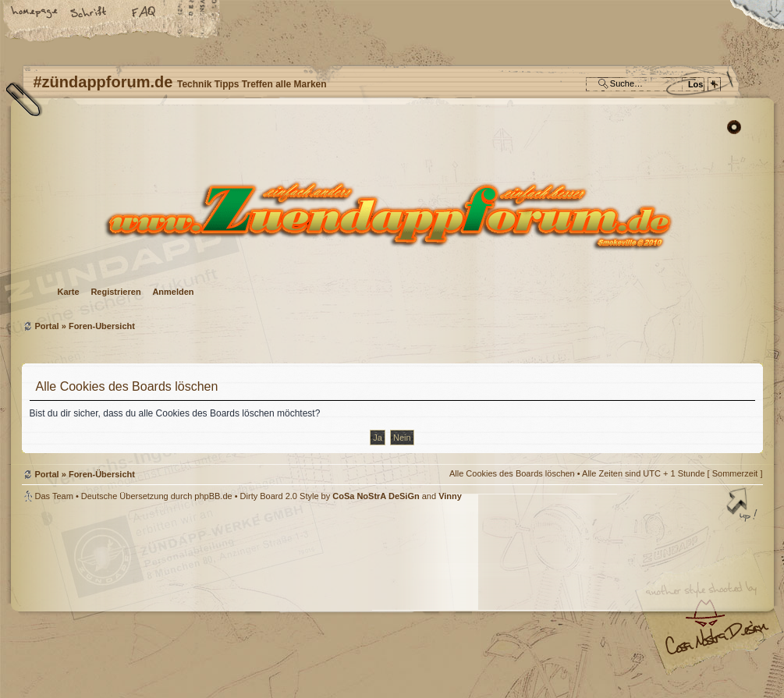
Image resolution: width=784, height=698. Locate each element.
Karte (69, 292)
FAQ (144, 13)
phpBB (197, 600)
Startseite (35, 13)
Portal (47, 326)
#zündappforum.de (268, 602)
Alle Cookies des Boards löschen (512, 473)
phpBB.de (213, 496)
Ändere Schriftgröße (90, 13)
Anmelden (173, 292)
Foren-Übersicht (390, 215)
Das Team (54, 496)
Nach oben (743, 506)
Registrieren (115, 292)
